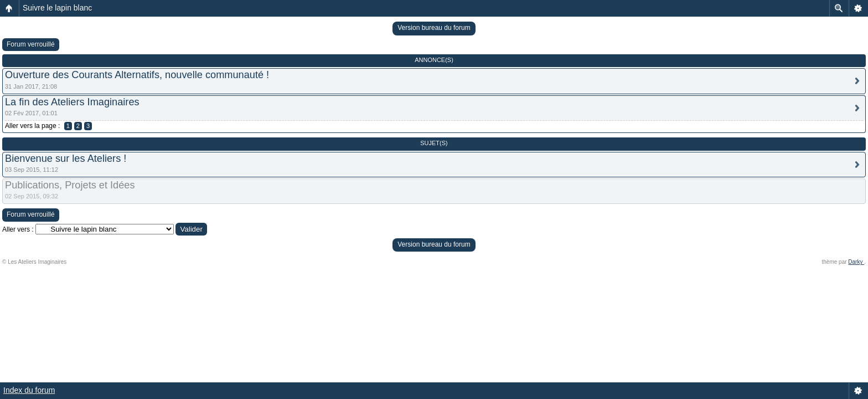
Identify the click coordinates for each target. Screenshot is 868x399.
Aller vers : (18, 229)
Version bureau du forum (434, 28)
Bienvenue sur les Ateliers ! (66, 158)
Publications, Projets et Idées (70, 185)
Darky (856, 262)
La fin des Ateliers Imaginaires (72, 102)
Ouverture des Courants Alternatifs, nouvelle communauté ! (137, 75)
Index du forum (29, 390)
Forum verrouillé (31, 44)
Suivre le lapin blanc (57, 8)
